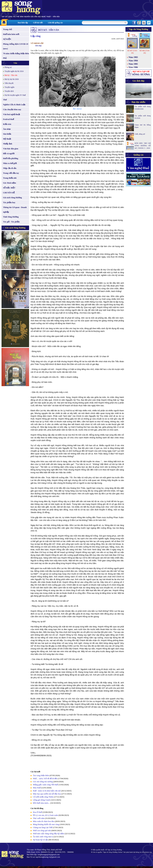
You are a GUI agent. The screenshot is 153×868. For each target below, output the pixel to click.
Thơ (5, 100)
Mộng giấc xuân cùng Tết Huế (45, 785)
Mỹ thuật (7, 139)
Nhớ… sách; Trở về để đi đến (45, 778)
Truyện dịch (9, 91)
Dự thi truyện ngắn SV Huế (15, 95)
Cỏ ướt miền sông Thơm (43, 797)
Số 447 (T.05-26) (132, 52)
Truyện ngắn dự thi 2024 (14, 71)
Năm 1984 (133, 61)
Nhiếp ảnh (8, 144)
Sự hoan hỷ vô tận (40, 840)
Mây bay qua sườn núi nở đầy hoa (47, 794)
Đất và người (9, 153)
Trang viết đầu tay (11, 173)
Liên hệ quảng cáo (55, 23)
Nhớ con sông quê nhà (42, 830)
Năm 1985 (133, 64)
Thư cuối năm (39, 818)
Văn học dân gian (11, 149)
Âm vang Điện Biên (41, 775)
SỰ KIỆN (7, 39)
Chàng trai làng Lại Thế (43, 827)
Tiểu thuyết (9, 83)
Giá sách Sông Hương (12, 198)
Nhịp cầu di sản (10, 168)
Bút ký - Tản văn (11, 75)
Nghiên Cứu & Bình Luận (14, 105)
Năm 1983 (133, 57)
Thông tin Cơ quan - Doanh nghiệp (15, 210)
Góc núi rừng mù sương (43, 782)
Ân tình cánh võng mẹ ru (43, 837)
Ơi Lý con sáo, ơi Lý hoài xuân (45, 815)
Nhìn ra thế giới (10, 163)
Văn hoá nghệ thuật (12, 114)
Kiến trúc (7, 124)
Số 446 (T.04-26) (145, 52)
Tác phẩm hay (9, 202)
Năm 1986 (133, 67)
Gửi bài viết (38, 23)
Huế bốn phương (11, 158)
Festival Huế (8, 119)
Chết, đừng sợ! (140, 134)
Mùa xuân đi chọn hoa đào (44, 821)
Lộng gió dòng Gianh (42, 800)
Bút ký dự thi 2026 (12, 79)
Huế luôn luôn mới (11, 34)
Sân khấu (7, 134)
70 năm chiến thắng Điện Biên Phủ (16, 56)
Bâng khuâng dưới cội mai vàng (46, 824)
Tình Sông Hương (11, 217)
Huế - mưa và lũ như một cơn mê (47, 791)
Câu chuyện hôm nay (12, 109)
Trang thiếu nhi (10, 178)
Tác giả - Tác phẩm (11, 222)
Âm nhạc (7, 129)
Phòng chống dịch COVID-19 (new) (16, 46)
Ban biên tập (23, 23)
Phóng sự (8, 67)
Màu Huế (37, 788)
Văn (15, 63)
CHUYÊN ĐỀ (9, 193)
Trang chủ (7, 29)
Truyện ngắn (9, 87)
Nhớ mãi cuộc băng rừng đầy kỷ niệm (49, 834)
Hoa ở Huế (37, 812)
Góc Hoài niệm (9, 183)
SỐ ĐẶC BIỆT (9, 188)
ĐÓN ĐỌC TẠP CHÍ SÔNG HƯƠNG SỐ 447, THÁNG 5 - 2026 (143, 146)
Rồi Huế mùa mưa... (41, 803)
